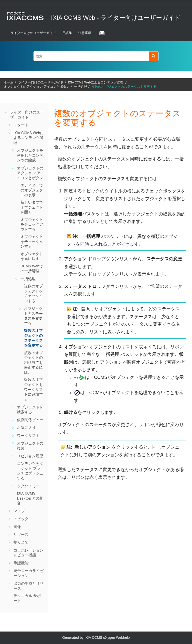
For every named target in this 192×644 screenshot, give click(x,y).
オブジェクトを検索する (30, 410)
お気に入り (26, 428)
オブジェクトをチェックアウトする (32, 225)
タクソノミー (28, 486)
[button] (6, 112)
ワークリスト (28, 436)
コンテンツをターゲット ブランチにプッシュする (30, 471)
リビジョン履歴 (30, 456)
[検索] (153, 56)
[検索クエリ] (96, 56)
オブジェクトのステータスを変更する (33, 316)
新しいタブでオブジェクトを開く (32, 207)
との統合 (30, 498)
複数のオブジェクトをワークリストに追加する (33, 389)
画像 (17, 527)
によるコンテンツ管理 (96, 82)
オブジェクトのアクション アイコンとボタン (37, 87)
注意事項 (85, 33)
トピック (21, 519)
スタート (21, 125)
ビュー (30, 420)
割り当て (21, 542)
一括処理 (80, 87)
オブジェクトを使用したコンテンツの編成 (30, 155)
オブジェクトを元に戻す (32, 256)
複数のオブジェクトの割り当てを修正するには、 (33, 363)
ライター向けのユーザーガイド (33, 33)
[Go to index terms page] (100, 34)
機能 (28, 553)
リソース (21, 535)
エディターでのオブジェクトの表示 (32, 190)
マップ (19, 511)
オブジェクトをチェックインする (32, 242)
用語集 (67, 33)
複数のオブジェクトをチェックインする (33, 294)
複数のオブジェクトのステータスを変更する (124, 87)
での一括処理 (32, 269)
